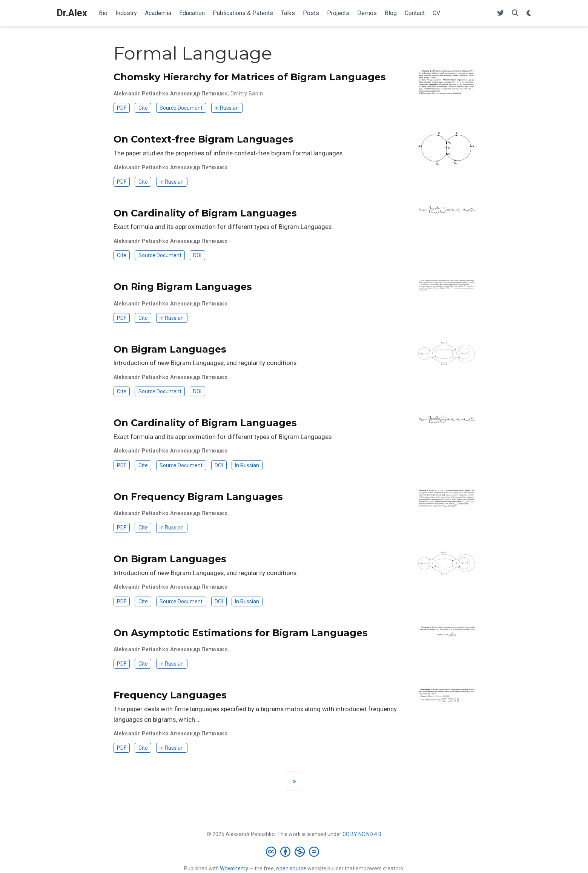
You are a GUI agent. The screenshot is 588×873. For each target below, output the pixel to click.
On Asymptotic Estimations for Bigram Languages (241, 633)
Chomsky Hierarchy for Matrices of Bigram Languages (250, 77)
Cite (143, 108)
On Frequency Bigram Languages (198, 497)
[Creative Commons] (294, 852)
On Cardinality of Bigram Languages (205, 213)
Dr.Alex (72, 13)
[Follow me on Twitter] (500, 13)
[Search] (515, 13)
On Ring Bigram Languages (183, 287)
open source (291, 868)
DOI (197, 255)
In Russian (227, 108)
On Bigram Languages (170, 349)
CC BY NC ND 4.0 (362, 834)
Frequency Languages (170, 695)
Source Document (181, 108)
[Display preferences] (529, 13)
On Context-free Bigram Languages (203, 139)
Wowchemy (234, 868)
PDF (122, 108)
